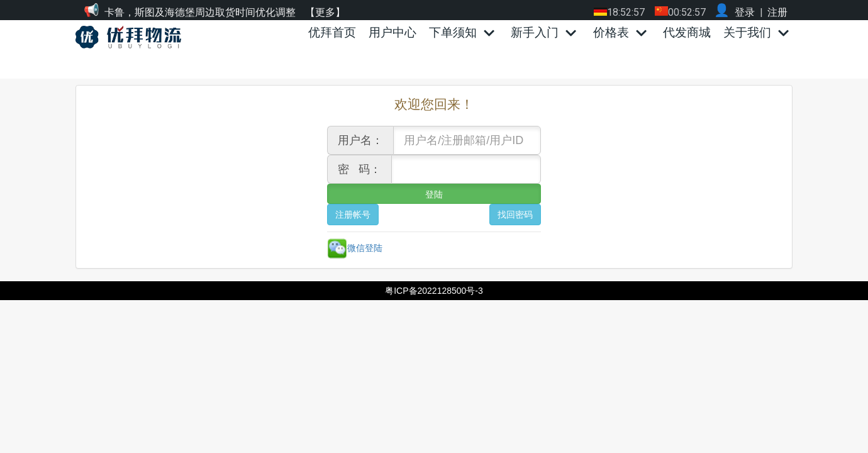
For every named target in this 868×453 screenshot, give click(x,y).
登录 (745, 12)
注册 (777, 12)
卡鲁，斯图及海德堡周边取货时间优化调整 (200, 12)
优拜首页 (332, 32)
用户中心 (392, 32)
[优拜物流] (131, 37)
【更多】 (325, 12)
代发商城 (687, 32)
